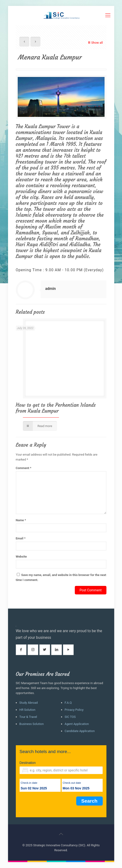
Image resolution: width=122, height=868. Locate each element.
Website (21, 557)
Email (21, 538)
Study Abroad (29, 703)
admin (51, 289)
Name (21, 520)
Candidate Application (80, 731)
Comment (24, 468)
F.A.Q (68, 703)
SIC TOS (70, 717)
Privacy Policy (74, 710)
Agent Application (77, 724)
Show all (95, 43)
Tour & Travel (28, 717)
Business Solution (32, 724)
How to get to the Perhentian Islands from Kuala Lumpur (56, 408)
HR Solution (27, 710)
